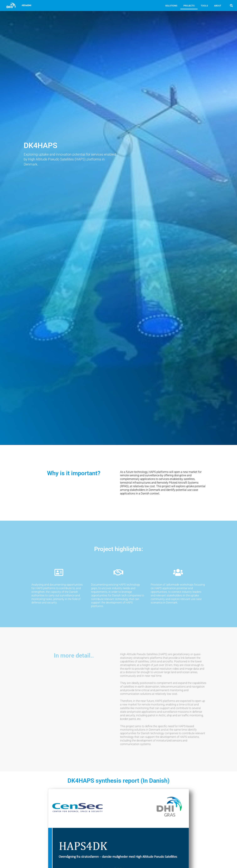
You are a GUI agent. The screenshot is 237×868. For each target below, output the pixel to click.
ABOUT (218, 6)
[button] (231, 5)
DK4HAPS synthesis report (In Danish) (119, 781)
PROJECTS (189, 6)
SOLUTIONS (171, 6)
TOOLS (204, 6)
